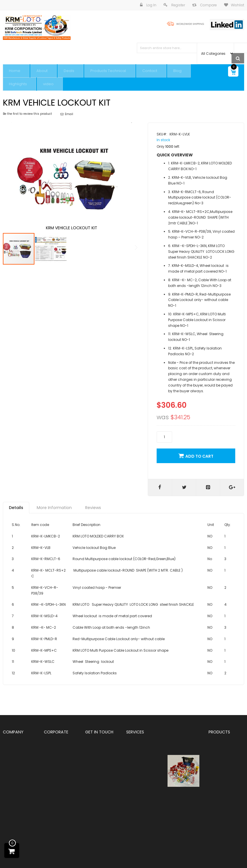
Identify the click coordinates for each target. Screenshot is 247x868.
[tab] (16, 501)
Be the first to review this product (27, 102)
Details (16, 501)
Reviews (93, 501)
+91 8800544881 (100, 776)
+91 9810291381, (101, 771)
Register (178, 5)
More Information (54, 501)
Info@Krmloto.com (102, 822)
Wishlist (238, 5)
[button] (129, 165)
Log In (151, 5)
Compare (208, 5)
